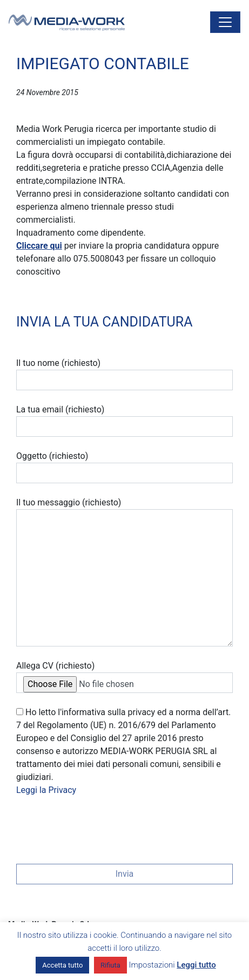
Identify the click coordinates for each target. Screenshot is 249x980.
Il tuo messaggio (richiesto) (124, 572)
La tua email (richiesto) (124, 421)
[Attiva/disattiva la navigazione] (225, 22)
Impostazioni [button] (152, 965)
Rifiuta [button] (110, 965)
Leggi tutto (196, 965)
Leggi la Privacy (46, 790)
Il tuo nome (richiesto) (124, 374)
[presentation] (98, 826)
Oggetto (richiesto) (124, 467)
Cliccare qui (39, 246)
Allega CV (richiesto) (124, 677)
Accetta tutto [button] (62, 965)
